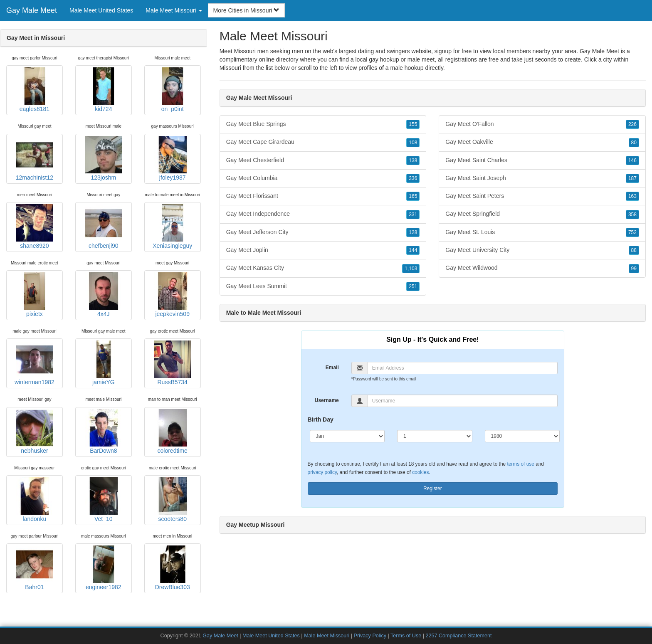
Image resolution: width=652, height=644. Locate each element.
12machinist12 (35, 158)
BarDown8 (104, 432)
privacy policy (322, 472)
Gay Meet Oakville (542, 142)
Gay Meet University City (542, 250)
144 (413, 250)
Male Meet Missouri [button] (174, 10)
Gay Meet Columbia (323, 178)
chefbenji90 (104, 227)
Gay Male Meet (32, 10)
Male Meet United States (101, 10)
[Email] (463, 368)
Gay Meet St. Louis (542, 232)
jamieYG (104, 363)
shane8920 (35, 227)
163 (632, 196)
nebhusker (35, 432)
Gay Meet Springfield (542, 214)
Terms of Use (406, 636)
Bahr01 (35, 568)
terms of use (520, 464)
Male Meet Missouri (327, 636)
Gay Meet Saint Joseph (542, 178)
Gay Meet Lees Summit (323, 286)
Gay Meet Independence (323, 214)
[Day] (435, 436)
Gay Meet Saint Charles (542, 160)
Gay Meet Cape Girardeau (323, 142)
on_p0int (173, 90)
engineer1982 (104, 568)
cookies (420, 472)
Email (332, 368)
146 (632, 160)
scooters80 (173, 500)
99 (634, 269)
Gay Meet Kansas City (323, 268)
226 (632, 124)
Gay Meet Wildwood (542, 268)
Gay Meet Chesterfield (323, 160)
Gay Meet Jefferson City (323, 232)
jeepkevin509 (173, 295)
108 (413, 143)
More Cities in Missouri (246, 10)
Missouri (230, 68)
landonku (35, 500)
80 (634, 143)
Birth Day (321, 419)
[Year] (522, 436)
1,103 (411, 269)
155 (413, 124)
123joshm (104, 158)
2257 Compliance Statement (459, 636)
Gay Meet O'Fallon (542, 124)
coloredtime (173, 432)
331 (413, 215)
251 (413, 286)
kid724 (104, 90)
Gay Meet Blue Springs (323, 124)
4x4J (104, 295)
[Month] (347, 436)
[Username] (463, 401)
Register (433, 489)
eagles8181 (35, 90)
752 (632, 232)
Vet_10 (104, 500)
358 (632, 215)
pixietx (35, 295)
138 (413, 160)
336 (413, 178)
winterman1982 (35, 363)
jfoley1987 (173, 158)
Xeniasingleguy (172, 227)
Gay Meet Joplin (323, 250)
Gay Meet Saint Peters (542, 196)
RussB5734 (173, 363)
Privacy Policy (370, 636)
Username (327, 400)
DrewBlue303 (173, 568)
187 (632, 178)
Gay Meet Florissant (323, 196)
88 (634, 250)
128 (413, 232)
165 (413, 196)
